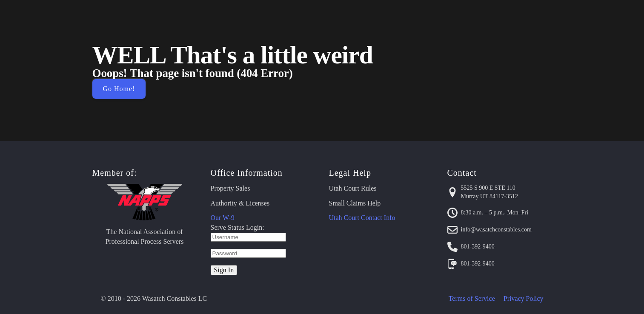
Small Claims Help (355, 203)
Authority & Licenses (240, 203)
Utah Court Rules (353, 188)
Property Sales (230, 188)
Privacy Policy (524, 298)
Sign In (224, 270)
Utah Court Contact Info (362, 218)
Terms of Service (472, 298)
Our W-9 (223, 218)
